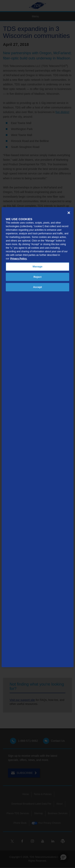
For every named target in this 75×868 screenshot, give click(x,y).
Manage (37, 267)
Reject (38, 277)
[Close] (69, 213)
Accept (37, 287)
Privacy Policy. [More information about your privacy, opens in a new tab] (19, 259)
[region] (38, 437)
